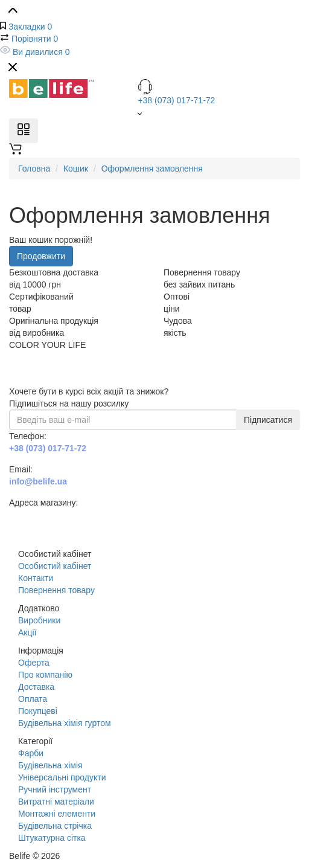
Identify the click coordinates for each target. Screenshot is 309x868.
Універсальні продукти (62, 777)
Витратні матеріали (56, 802)
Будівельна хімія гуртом (65, 723)
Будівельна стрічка (55, 826)
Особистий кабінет (55, 566)
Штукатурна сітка (52, 838)
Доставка (36, 687)
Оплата (33, 699)
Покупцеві (38, 711)
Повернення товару (56, 590)
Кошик (76, 169)
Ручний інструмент (55, 789)
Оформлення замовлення (152, 169)
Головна (34, 169)
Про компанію (45, 675)
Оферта (34, 663)
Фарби (31, 753)
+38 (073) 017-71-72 (219, 92)
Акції (27, 632)
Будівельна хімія (50, 765)
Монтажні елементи (57, 814)
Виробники (39, 620)
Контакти (36, 578)
